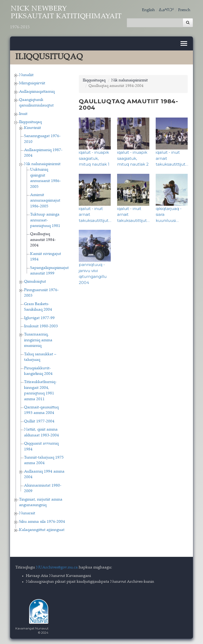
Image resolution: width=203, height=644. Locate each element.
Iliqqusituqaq (30, 122)
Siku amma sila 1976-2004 (42, 522)
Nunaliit (26, 75)
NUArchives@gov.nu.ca (57, 568)
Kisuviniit (33, 128)
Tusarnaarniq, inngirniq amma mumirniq (38, 340)
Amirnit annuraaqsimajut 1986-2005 (45, 201)
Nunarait (27, 513)
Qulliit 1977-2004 (39, 421)
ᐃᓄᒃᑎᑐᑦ (167, 10)
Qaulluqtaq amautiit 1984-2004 (43, 240)
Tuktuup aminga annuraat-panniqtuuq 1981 (45, 220)
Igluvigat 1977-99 (39, 318)
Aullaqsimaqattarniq (37, 92)
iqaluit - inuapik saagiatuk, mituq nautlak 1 (94, 158)
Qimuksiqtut (35, 282)
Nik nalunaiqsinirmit (42, 164)
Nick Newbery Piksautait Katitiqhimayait (66, 18)
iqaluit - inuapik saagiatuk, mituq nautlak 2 (133, 158)
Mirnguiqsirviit (32, 83)
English (148, 10)
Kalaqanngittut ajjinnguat (42, 530)
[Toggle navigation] (184, 43)
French (184, 10)
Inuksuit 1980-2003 (41, 326)
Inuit (23, 114)
